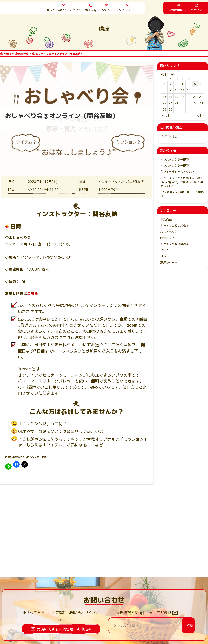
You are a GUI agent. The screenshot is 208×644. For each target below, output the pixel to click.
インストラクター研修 (174, 160)
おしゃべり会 (169, 232)
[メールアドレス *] (149, 625)
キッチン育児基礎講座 (174, 244)
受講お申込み (178, 10)
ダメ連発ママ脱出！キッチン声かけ (182, 194)
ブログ (165, 250)
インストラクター (127, 10)
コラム (165, 256)
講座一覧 (23, 54)
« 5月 (165, 115)
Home (7, 54)
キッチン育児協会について (64, 10)
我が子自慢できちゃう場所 (177, 172)
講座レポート (169, 263)
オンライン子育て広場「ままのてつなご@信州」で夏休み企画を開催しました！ (182, 182)
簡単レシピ (167, 238)
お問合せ (196, 10)
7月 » (200, 115)
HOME (24, 8)
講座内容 (91, 10)
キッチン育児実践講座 (174, 226)
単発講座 (166, 219)
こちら (32, 294)
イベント (106, 10)
